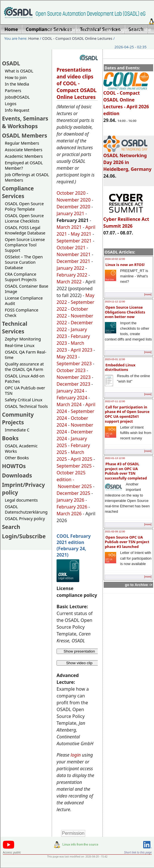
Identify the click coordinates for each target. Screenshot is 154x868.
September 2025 (74, 466)
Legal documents (21, 500)
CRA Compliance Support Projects (21, 277)
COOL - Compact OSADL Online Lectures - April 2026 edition (126, 101)
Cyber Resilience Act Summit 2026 (126, 220)
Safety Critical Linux (24, 400)
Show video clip (79, 663)
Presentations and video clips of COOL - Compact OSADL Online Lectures (77, 83)
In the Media (17, 84)
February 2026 (72, 507)
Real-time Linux (20, 345)
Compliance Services (18, 192)
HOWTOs (14, 466)
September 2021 (74, 241)
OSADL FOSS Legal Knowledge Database (25, 230)
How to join (16, 77)
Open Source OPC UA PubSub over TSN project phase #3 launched (127, 542)
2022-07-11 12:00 (115, 401)
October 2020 (71, 193)
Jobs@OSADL (17, 97)
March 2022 (69, 282)
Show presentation (79, 651)
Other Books (17, 458)
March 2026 (69, 514)
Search (11, 527)
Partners (13, 91)
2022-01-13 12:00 (115, 458)
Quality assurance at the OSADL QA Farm (24, 367)
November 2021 (74, 254)
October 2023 (71, 370)
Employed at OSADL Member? (24, 165)
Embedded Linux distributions (120, 367)
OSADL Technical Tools (26, 406)
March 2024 (69, 404)
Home (54, 30)
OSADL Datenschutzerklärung (26, 509)
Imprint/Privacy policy (89, 30)
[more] (148, 294)
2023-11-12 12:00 (115, 302)
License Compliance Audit (24, 301)
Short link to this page (138, 852)
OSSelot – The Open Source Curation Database (24, 262)
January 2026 (70, 500)
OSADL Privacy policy (25, 519)
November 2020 (74, 200)
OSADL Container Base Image (27, 289)
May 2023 (67, 357)
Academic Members (24, 156)
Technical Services (15, 327)
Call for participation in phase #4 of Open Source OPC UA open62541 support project (127, 414)
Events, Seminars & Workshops (25, 122)
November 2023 (74, 377)
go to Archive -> (139, 585)
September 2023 (74, 364)
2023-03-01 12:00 (115, 359)
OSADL (11, 63)
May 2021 (81, 234)
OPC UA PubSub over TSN (25, 391)
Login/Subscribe (134, 30)
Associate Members (24, 150)
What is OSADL (19, 71)
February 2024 (72, 398)
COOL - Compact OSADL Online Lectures (77, 38)
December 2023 (73, 384)
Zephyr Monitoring (23, 339)
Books (10, 438)
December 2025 (73, 493)
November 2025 (75, 486)
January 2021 (70, 213)
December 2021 (73, 261)
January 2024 (70, 391)
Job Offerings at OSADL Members (27, 177)
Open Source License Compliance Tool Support (25, 245)
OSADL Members (25, 135)
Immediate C (17, 430)
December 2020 (73, 207)
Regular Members (22, 143)
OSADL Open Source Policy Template (24, 206)
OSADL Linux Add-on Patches (25, 379)
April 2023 (82, 350)
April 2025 (82, 459)
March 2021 (69, 227)
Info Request (17, 110)
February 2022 (72, 275)
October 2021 (71, 248)
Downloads (17, 475)
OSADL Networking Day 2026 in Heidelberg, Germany (128, 160)
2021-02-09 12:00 (115, 531)
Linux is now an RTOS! (125, 265)
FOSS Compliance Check (22, 313)
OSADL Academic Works (21, 448)
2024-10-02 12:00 (115, 259)
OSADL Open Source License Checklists (24, 218)
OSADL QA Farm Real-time (26, 355)
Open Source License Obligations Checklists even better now (125, 312)
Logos (11, 104)
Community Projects (18, 418)
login (76, 755)
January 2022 (70, 268)
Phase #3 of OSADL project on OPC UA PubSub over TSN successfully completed (126, 471)
